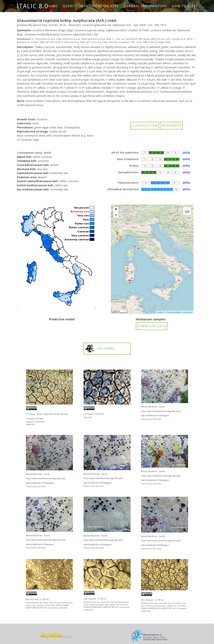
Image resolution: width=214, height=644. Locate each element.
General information (145, 6)
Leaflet (160, 312)
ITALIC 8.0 (33, 6)
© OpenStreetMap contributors (178, 312)
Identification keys (99, 6)
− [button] (116, 215)
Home (52, 6)
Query (69, 6)
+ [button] (116, 210)
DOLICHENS (99, 348)
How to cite (184, 6)
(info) (47, 153)
